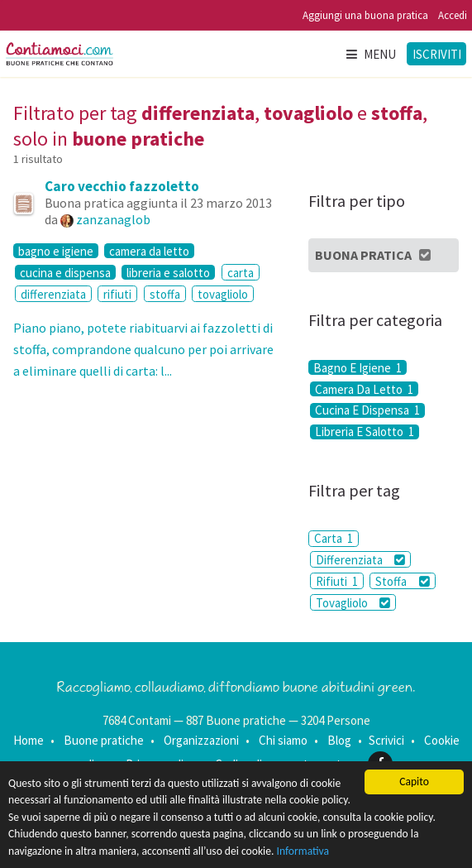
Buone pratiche (104, 740)
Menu (370, 54)
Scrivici (386, 740)
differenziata (53, 294)
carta (241, 273)
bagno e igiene (56, 251)
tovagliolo (223, 294)
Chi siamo (283, 740)
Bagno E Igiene (358, 367)
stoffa (165, 294)
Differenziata (360, 560)
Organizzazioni (201, 740)
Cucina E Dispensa (367, 410)
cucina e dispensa (65, 272)
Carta (334, 538)
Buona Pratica (374, 255)
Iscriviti (437, 54)
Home (29, 740)
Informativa (303, 851)
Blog (339, 740)
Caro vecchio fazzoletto (122, 186)
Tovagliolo (353, 603)
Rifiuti (337, 581)
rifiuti (117, 294)
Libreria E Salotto (365, 432)
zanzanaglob (113, 219)
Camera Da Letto (364, 389)
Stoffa (402, 581)
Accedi (453, 15)
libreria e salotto (168, 272)
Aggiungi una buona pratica (365, 15)
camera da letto (149, 251)
